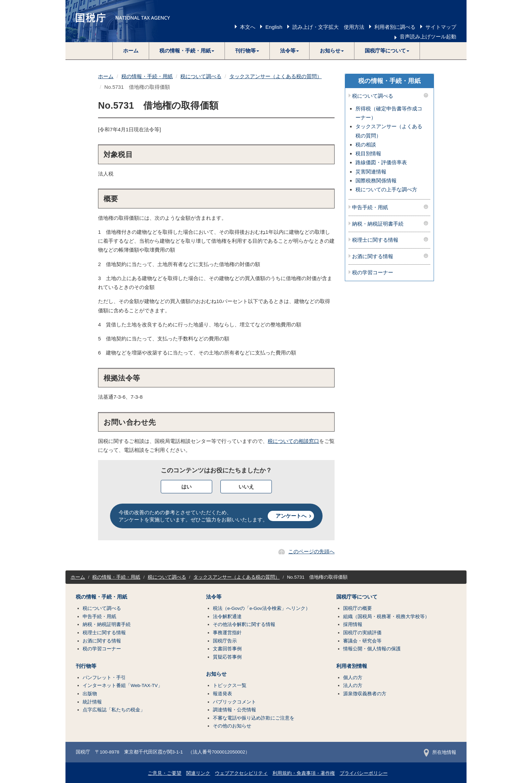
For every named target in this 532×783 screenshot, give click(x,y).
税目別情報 (368, 153)
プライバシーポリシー (364, 773)
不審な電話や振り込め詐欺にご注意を (254, 718)
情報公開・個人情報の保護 (372, 649)
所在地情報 (440, 752)
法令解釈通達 (227, 617)
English (274, 27)
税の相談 (366, 144)
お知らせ (216, 674)
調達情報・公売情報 (234, 710)
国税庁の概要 (358, 608)
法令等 (214, 597)
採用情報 (353, 624)
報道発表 (222, 694)
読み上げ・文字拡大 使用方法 (328, 27)
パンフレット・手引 (104, 678)
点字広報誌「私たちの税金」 (114, 710)
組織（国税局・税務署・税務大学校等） (386, 617)
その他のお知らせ (232, 726)
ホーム (131, 51)
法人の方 (353, 685)
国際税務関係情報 (376, 180)
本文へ (248, 27)
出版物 (90, 694)
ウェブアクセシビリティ (241, 773)
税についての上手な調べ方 (386, 189)
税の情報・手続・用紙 (147, 76)
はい (186, 487)
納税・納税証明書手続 (378, 224)
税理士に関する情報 (375, 240)
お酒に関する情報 (373, 256)
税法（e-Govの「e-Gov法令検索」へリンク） (262, 608)
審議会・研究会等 (362, 641)
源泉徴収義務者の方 (365, 694)
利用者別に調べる (395, 27)
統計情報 (92, 702)
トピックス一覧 (230, 685)
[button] (187, 51)
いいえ (246, 487)
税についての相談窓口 (293, 441)
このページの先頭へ (311, 551)
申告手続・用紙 (370, 207)
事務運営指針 (227, 633)
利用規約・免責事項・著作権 (304, 773)
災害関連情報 (371, 172)
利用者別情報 (352, 666)
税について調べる (201, 76)
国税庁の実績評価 (362, 633)
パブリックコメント (234, 702)
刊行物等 (86, 666)
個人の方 (353, 678)
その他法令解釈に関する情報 (244, 624)
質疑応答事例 (227, 657)
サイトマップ (441, 27)
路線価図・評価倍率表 (381, 162)
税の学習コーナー (373, 273)
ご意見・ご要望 (165, 773)
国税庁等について (357, 597)
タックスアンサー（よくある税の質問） (276, 76)
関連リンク (198, 773)
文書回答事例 (227, 649)
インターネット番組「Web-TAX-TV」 (123, 685)
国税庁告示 (225, 641)
